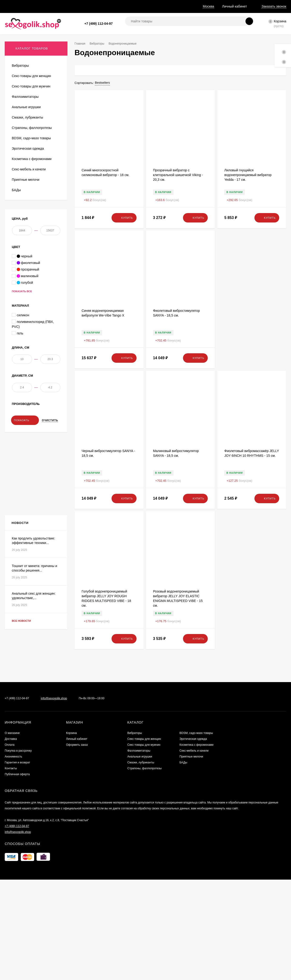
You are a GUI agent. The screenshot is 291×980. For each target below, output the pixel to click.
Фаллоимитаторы (139, 923)
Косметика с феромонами (196, 918)
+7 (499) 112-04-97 (99, 24)
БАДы (183, 935)
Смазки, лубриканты (141, 935)
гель (18, 449)
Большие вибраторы (26, 140)
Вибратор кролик (24, 78)
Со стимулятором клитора (30, 113)
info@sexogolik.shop (54, 871)
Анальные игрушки (140, 929)
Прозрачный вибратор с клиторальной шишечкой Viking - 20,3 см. (178, 175)
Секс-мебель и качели (194, 923)
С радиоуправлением (27, 126)
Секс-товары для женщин (144, 912)
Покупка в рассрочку (84, 6)
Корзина (71, 906)
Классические (22, 168)
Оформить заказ (77, 918)
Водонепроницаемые (27, 119)
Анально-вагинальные (28, 133)
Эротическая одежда (193, 912)
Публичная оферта (17, 947)
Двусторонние (22, 147)
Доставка (36, 6)
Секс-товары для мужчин (144, 918)
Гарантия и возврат (149, 6)
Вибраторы (99, 44)
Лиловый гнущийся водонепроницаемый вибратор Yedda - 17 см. (248, 175)
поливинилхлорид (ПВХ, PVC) (33, 440)
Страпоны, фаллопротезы (144, 941)
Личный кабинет (77, 912)
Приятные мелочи (191, 929)
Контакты (11, 941)
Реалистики (20, 175)
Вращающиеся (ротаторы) (30, 99)
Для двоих (19, 85)
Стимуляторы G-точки (27, 154)
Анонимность (116, 6)
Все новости (26, 818)
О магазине (13, 6)
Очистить (50, 545)
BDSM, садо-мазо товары (196, 906)
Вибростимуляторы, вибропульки (35, 92)
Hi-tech (17, 105)
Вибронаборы (22, 161)
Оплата (56, 6)
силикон (21, 431)
